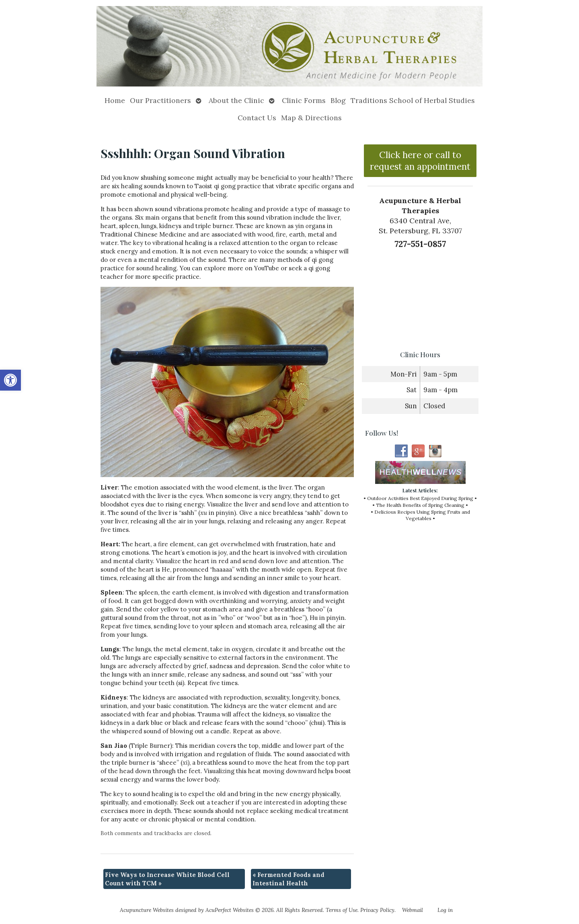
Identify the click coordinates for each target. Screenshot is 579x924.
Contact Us (257, 118)
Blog (338, 100)
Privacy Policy (377, 910)
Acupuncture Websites (147, 910)
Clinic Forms (304, 100)
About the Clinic (236, 100)
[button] (10, 380)
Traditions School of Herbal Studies (413, 100)
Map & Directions (311, 118)
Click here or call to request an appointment (420, 161)
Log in (445, 910)
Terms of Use (342, 910)
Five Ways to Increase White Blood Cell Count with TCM (167, 879)
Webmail (413, 910)
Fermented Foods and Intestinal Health (288, 879)
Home (115, 100)
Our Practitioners (160, 100)
